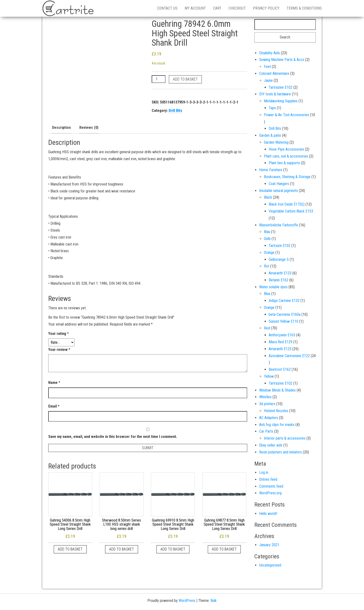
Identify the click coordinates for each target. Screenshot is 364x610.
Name (54, 383)
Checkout (237, 8)
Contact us (167, 8)
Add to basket (185, 79)
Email (54, 406)
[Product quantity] (159, 79)
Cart (217, 8)
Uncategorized (270, 565)
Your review (59, 350)
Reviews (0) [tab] (89, 128)
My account (195, 8)
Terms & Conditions (304, 8)
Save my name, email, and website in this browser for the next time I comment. (113, 437)
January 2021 (269, 545)
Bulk (214, 601)
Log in (264, 472)
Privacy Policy (266, 8)
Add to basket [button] (70, 549)
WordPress (187, 601)
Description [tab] (61, 128)
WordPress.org (270, 493)
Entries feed (268, 479)
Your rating (59, 334)
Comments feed (271, 486)
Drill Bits (175, 111)
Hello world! (268, 514)
